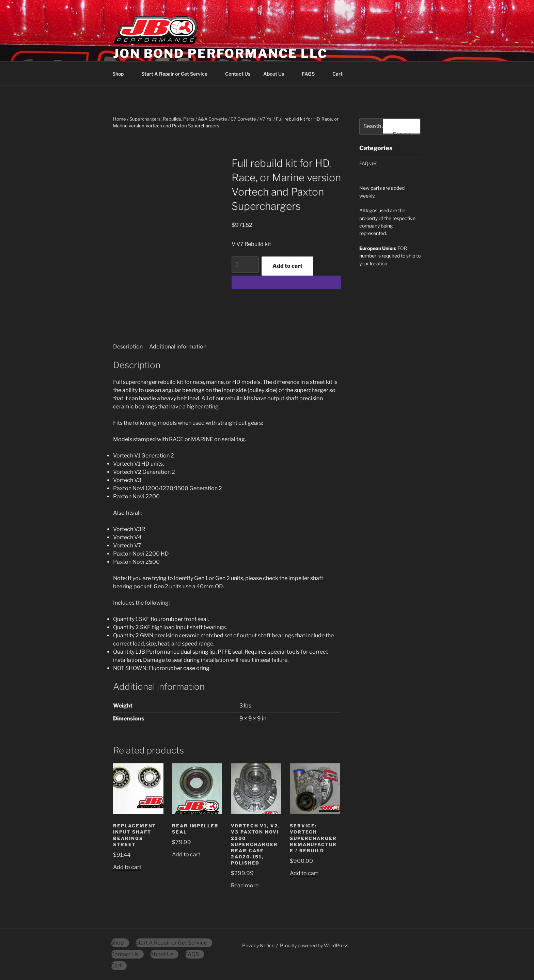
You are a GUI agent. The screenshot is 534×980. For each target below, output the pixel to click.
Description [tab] (128, 347)
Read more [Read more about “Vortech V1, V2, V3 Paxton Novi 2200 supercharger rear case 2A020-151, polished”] (245, 885)
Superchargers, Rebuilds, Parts (162, 119)
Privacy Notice (258, 945)
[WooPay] (286, 282)
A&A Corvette (213, 119)
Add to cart (287, 266)
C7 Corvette (243, 119)
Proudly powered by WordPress (314, 945)
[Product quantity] (245, 265)
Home (120, 119)
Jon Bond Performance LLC (220, 53)
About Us (277, 74)
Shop (121, 74)
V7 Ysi (266, 119)
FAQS (311, 74)
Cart (341, 74)
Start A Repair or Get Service (178, 74)
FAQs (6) (368, 163)
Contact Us (238, 74)
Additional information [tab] (178, 347)
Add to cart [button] (127, 867)
